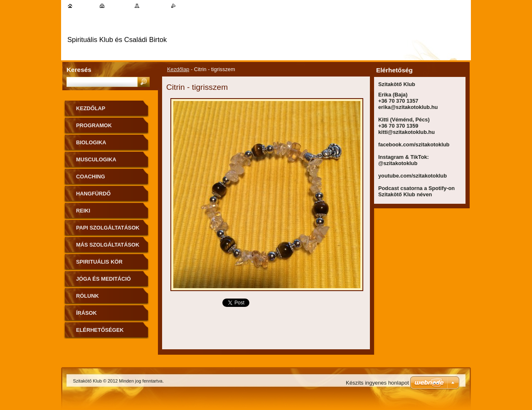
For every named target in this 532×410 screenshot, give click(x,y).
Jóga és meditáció (103, 279)
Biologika (91, 142)
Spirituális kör (99, 262)
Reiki (83, 211)
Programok (94, 125)
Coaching (91, 177)
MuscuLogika (96, 159)
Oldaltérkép (154, 6)
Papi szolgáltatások (108, 228)
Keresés (79, 70)
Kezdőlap (178, 69)
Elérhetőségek (100, 330)
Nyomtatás (118, 6)
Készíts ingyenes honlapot (377, 383)
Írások (86, 313)
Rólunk (87, 296)
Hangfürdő (93, 194)
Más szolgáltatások (108, 245)
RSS (181, 6)
